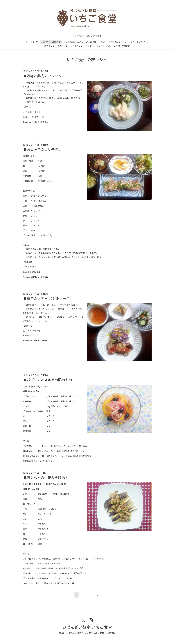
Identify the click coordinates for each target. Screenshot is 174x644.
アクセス (90, 46)
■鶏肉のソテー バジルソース (46, 298)
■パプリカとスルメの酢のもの (48, 380)
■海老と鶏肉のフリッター (44, 76)
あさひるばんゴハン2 (118, 42)
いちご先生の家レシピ (51, 42)
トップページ (32, 42)
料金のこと (78, 46)
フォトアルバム (104, 46)
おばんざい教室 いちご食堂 (87, 627)
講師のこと (50, 46)
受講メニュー (64, 46)
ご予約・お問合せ (122, 46)
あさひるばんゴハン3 (96, 42)
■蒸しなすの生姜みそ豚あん (46, 477)
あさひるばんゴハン (140, 42)
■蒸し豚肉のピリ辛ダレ (42, 149)
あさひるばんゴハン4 (74, 42)
